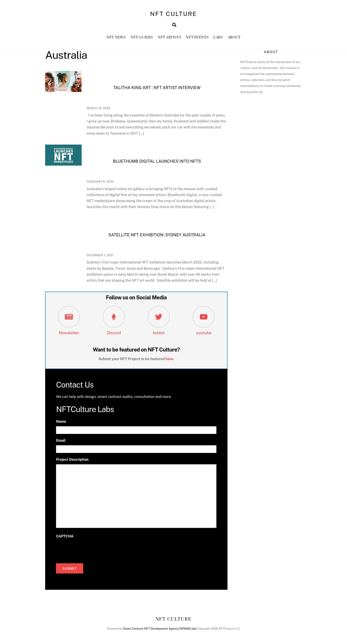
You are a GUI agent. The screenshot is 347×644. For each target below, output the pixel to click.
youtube (204, 333)
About (234, 37)
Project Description (72, 460)
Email (61, 440)
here (169, 359)
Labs (218, 37)
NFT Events (197, 37)
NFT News (116, 37)
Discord (114, 333)
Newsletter (69, 333)
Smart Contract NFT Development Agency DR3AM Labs (160, 629)
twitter (159, 333)
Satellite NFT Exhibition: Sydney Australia (157, 235)
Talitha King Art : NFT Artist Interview (157, 88)
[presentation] (90, 550)
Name (61, 421)
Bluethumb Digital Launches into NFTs (157, 161)
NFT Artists (170, 37)
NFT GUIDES (142, 37)
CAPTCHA (65, 536)
